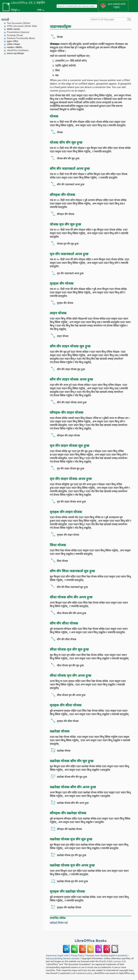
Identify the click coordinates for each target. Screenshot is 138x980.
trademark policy (84, 973)
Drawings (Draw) (15, 35)
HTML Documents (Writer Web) (22, 26)
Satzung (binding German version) (62, 958)
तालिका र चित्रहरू (13, 44)
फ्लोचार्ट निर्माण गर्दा (59, 923)
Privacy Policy (77, 955)
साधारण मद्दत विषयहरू (15, 53)
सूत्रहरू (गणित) (13, 41)
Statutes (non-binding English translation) (107, 955)
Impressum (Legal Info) (57, 955)
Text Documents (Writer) (19, 23)
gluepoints (65, 91)
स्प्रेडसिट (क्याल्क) (13, 29)
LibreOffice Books (91, 940)
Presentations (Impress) (18, 32)
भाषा (39, 10)
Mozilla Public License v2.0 (112, 961)
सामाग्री (5, 20)
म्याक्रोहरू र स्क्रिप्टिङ (15, 47)
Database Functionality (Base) (21, 38)
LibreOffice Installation (18, 50)
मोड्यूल (14, 10)
